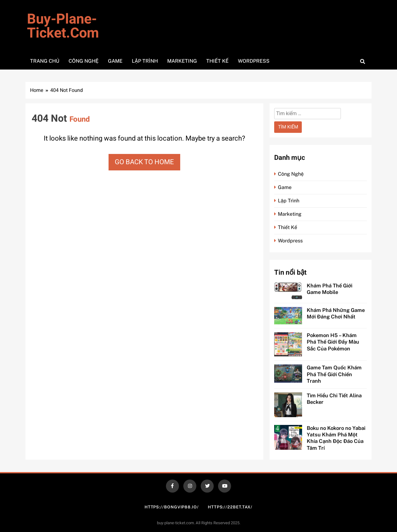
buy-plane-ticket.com (63, 26)
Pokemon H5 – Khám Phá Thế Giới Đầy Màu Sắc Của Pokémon (333, 342)
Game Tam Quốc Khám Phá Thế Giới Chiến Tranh (334, 374)
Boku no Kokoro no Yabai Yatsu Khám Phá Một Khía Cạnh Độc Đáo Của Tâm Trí (336, 438)
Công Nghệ (84, 61)
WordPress (254, 61)
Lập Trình (145, 61)
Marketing (182, 61)
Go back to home (144, 162)
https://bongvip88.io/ (172, 507)
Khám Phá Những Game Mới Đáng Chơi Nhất (336, 313)
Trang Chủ (45, 61)
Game (115, 61)
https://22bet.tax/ (230, 507)
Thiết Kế (217, 61)
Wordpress (290, 241)
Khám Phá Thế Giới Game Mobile (330, 289)
